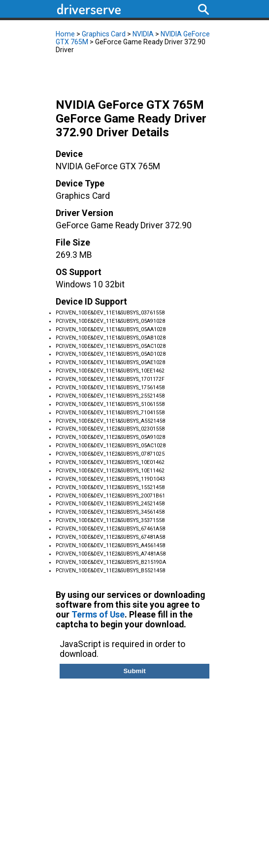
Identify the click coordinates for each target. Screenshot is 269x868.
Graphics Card (104, 34)
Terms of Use (98, 615)
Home (65, 34)
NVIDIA (143, 34)
